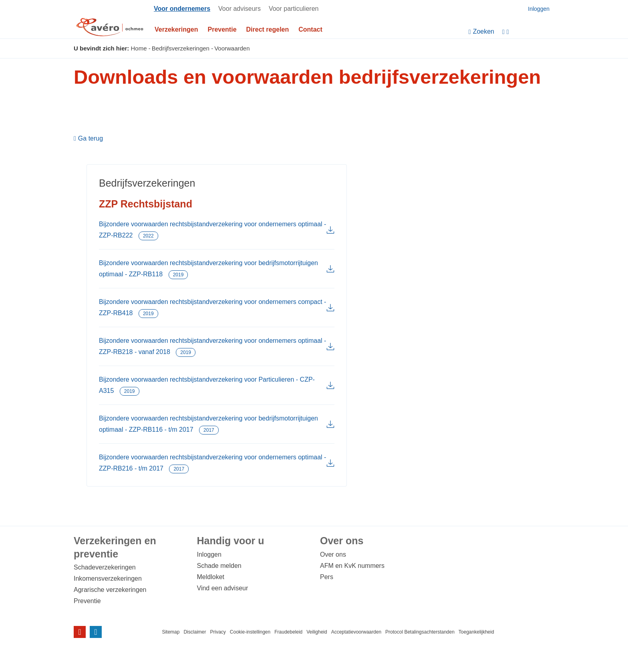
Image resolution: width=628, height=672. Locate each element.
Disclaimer (195, 632)
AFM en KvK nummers (352, 566)
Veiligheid (317, 632)
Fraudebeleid (288, 632)
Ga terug (91, 139)
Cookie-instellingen (250, 632)
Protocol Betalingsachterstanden (420, 632)
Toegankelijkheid (476, 632)
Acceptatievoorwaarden (356, 632)
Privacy (218, 632)
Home (139, 48)
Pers (327, 577)
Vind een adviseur (223, 588)
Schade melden (219, 566)
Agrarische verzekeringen (110, 590)
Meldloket (211, 577)
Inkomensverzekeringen (108, 578)
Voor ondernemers (182, 9)
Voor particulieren (294, 9)
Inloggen (209, 554)
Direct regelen (268, 29)
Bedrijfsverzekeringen (181, 48)
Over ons (333, 554)
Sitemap (171, 632)
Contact (310, 29)
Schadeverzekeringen (105, 567)
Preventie (222, 29)
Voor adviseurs (240, 9)
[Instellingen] (528, 32)
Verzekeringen (176, 29)
